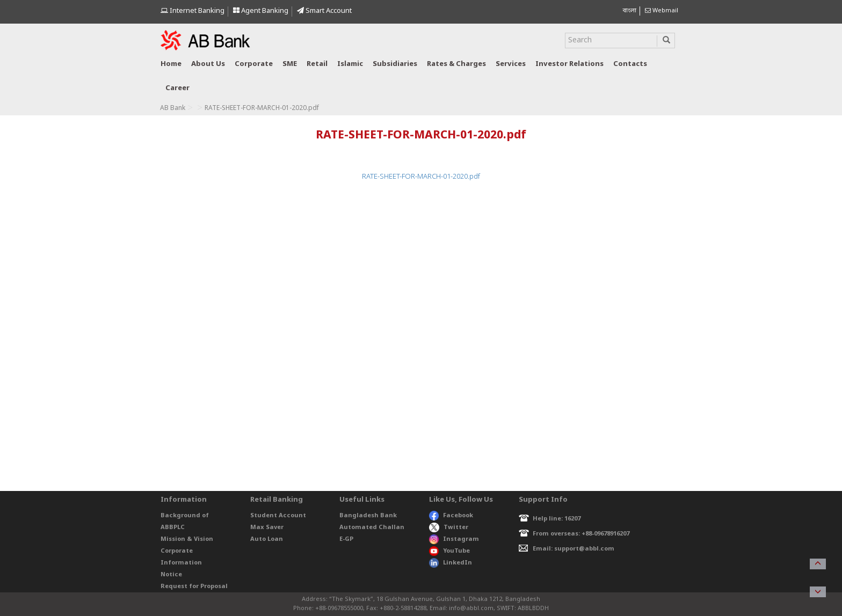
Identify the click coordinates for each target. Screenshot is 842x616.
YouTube (449, 551)
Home (171, 64)
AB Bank (173, 108)
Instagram (454, 539)
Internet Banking (193, 11)
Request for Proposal (194, 586)
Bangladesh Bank (368, 516)
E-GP (346, 539)
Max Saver (267, 527)
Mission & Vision (187, 539)
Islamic (350, 64)
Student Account (278, 516)
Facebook (451, 516)
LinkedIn (451, 563)
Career (177, 88)
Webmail (662, 11)
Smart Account (324, 11)
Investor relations (569, 64)
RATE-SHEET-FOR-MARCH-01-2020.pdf (421, 177)
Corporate (254, 64)
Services (511, 64)
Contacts (630, 64)
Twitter (449, 527)
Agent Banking (261, 11)
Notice (171, 575)
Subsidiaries (395, 64)
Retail (317, 64)
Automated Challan (372, 527)
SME (290, 64)
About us (208, 64)
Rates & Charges (456, 64)
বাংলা (629, 11)
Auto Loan (267, 539)
